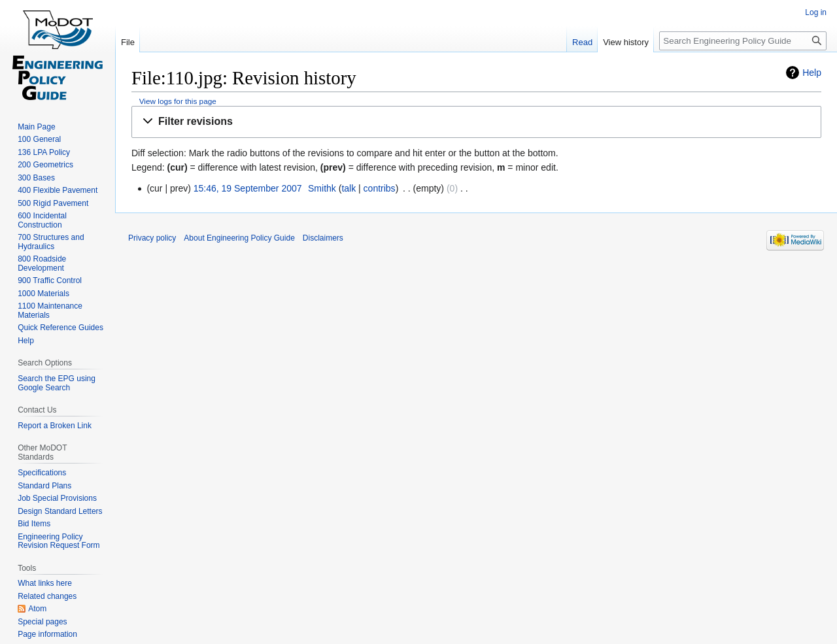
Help (812, 73)
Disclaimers (323, 238)
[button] (476, 122)
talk (349, 188)
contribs (380, 188)
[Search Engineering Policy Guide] (743, 41)
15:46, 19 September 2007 (248, 188)
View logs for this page (178, 101)
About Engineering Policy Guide (239, 238)
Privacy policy (152, 238)
